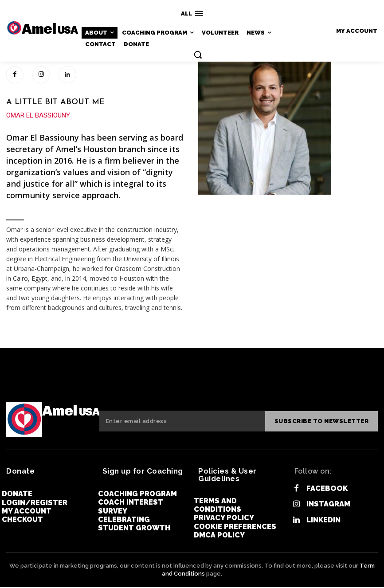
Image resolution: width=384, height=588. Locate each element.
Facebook (327, 490)
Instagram (328, 505)
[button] (198, 55)
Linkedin (323, 521)
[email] (183, 422)
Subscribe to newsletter (322, 422)
